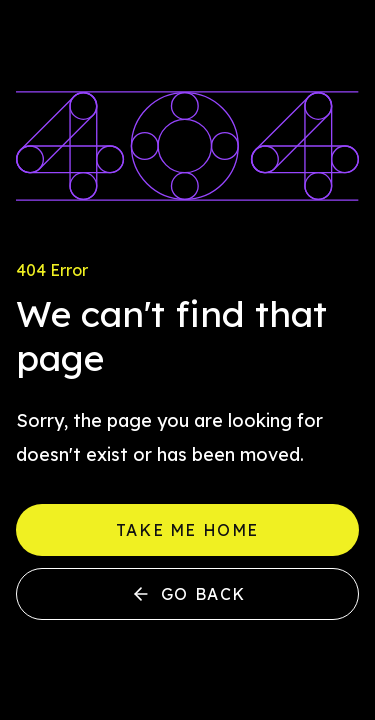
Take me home (187, 530)
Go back (187, 594)
